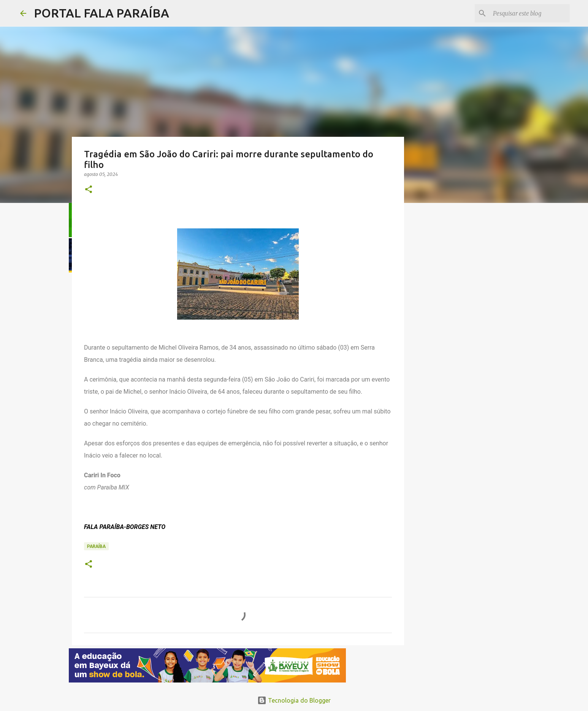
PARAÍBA (96, 546)
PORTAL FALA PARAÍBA (101, 13)
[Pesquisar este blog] (530, 13)
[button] (89, 190)
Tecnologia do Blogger (294, 700)
